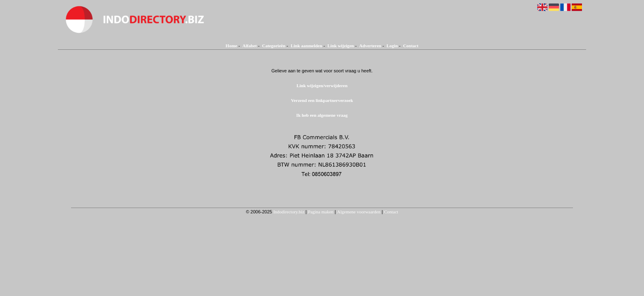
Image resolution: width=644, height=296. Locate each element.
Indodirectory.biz (289, 212)
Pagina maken (321, 212)
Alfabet (250, 46)
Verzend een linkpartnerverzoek (322, 100)
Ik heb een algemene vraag (322, 115)
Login (392, 46)
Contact (411, 46)
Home (231, 46)
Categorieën (274, 46)
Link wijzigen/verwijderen (322, 86)
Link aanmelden (307, 46)
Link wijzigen (340, 46)
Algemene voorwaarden (359, 212)
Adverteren (370, 46)
